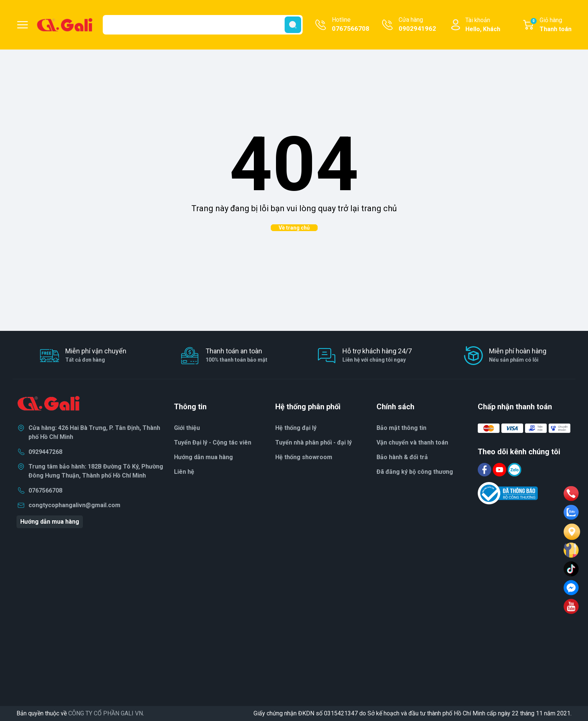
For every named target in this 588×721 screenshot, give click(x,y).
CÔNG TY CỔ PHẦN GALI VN (106, 713)
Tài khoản (483, 25)
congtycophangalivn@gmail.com (74, 505)
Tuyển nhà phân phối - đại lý (313, 442)
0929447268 (45, 452)
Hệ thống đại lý (296, 428)
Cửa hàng (417, 25)
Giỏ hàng (551, 25)
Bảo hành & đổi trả (402, 457)
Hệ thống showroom (304, 457)
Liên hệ (184, 472)
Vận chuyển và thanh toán (412, 442)
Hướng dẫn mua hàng (50, 522)
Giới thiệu (187, 428)
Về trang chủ (294, 228)
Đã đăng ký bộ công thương (415, 472)
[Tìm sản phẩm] (203, 25)
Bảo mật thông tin (401, 428)
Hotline (351, 25)
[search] (293, 25)
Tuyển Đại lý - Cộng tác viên (213, 442)
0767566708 (45, 490)
